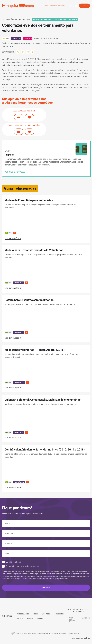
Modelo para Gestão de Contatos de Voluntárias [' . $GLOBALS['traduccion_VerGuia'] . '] (34, 250)
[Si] (19, 117)
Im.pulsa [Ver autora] (57, 38)
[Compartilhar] (18, 52)
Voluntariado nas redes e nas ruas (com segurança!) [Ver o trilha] (55, 19)
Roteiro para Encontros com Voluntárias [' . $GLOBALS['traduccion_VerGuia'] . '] (29, 300)
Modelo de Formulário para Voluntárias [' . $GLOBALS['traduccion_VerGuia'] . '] (29, 200)
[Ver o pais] (6, 38)
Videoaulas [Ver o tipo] (16, 38)
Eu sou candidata (14, 562)
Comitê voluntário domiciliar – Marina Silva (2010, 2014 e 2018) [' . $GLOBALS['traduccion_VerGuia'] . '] (45, 450)
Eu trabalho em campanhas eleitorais (22, 566)
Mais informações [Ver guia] (13, 238)
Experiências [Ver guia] (19, 382)
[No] (29, 117)
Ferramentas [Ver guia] (18, 283)
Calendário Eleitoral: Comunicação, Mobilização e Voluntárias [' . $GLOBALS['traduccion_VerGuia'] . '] (43, 400)
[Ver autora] (81, 149)
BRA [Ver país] (8, 233)
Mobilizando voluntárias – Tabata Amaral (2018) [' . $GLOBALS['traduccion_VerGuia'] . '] (35, 350)
